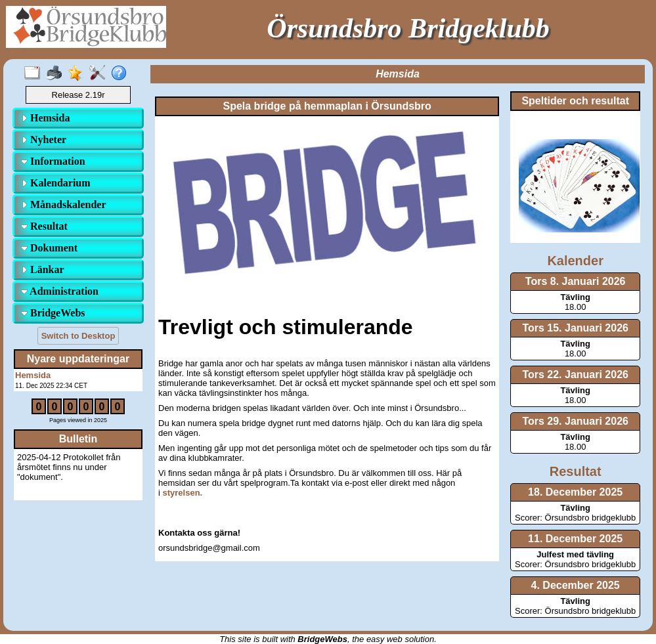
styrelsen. (183, 493)
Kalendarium (56, 183)
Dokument (49, 248)
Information (53, 161)
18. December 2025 (575, 492)
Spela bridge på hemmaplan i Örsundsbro (327, 106)
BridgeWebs (53, 313)
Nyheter (44, 140)
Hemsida (45, 118)
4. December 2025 (576, 585)
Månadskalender (64, 204)
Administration (60, 291)
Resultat (44, 226)
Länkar (43, 269)
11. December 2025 (575, 539)
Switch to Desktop (78, 336)
